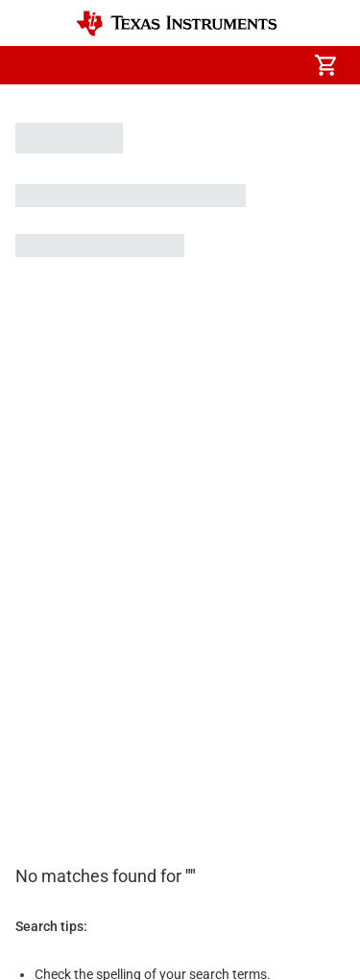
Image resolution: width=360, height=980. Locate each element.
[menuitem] (164, 65)
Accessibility (52, 817)
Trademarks (253, 844)
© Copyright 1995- (85, 915)
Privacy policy (255, 817)
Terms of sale (55, 844)
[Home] (177, 23)
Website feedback (68, 871)
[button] (35, 65)
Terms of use (156, 844)
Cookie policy (151, 817)
